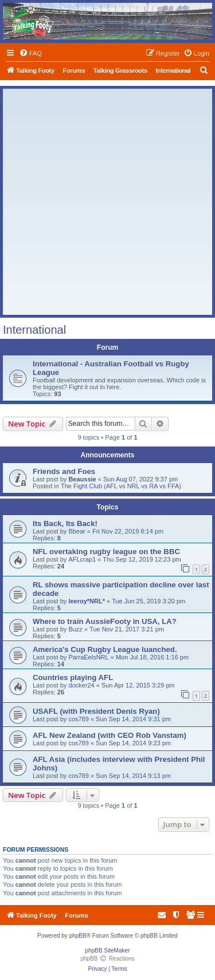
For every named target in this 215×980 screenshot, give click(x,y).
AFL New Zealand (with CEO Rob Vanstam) (110, 735)
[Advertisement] (107, 202)
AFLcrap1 (82, 559)
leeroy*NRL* (87, 601)
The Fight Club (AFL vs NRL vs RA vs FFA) (121, 486)
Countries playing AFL (73, 677)
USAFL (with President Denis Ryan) (96, 711)
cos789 (78, 719)
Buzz (75, 629)
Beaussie (82, 479)
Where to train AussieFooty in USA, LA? (105, 621)
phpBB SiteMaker (108, 951)
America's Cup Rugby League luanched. (105, 649)
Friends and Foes (64, 471)
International (34, 330)
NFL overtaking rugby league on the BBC (106, 552)
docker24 (81, 685)
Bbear (77, 531)
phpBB (78, 936)
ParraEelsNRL (88, 657)
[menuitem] (30, 53)
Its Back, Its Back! (65, 523)
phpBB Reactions (107, 959)
